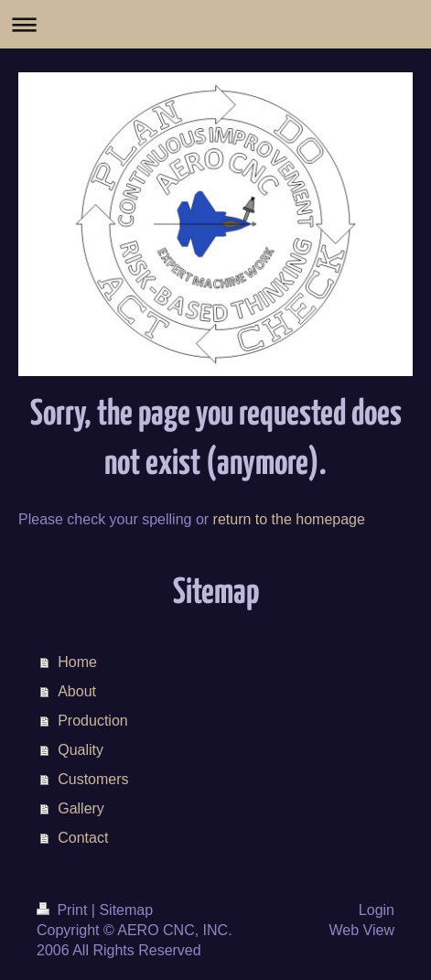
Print (64, 910)
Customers (93, 779)
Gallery (81, 808)
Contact (83, 838)
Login (377, 910)
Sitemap (126, 910)
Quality (81, 750)
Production (93, 721)
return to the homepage (289, 519)
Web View (362, 930)
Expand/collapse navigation (215, 24)
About (77, 691)
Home (77, 662)
